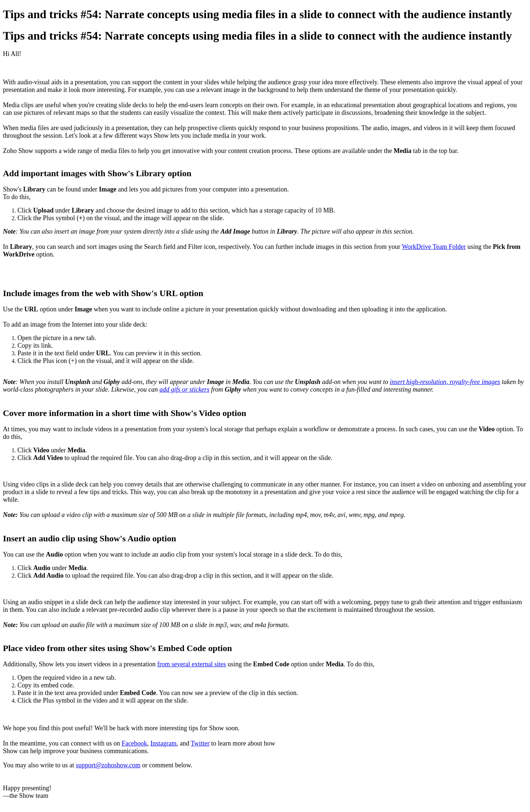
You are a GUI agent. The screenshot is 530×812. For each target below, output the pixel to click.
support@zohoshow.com (108, 765)
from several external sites (192, 664)
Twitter (200, 743)
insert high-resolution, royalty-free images (445, 382)
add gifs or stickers (185, 389)
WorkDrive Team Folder (434, 247)
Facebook (134, 743)
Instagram (163, 743)
